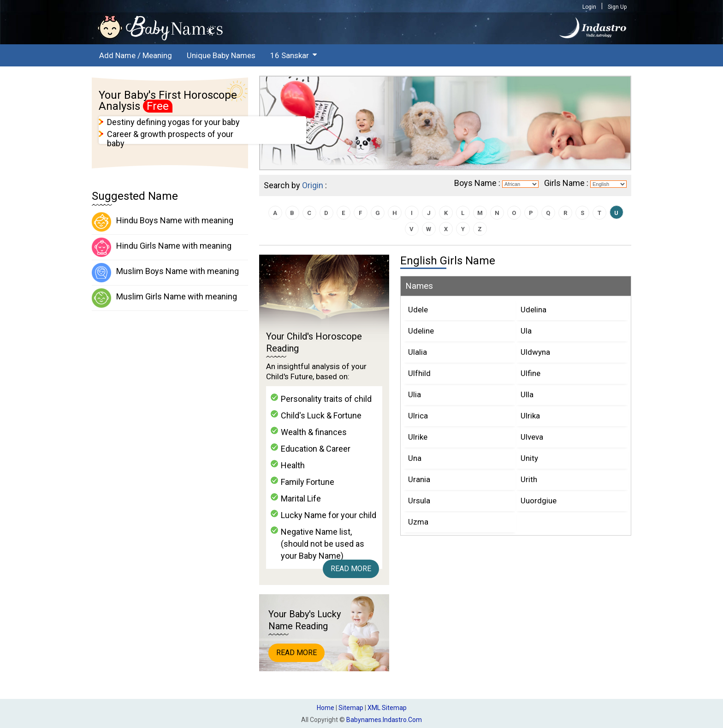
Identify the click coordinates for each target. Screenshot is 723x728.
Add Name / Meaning (136, 55)
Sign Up (617, 7)
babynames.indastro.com (384, 720)
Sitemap (351, 708)
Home (326, 708)
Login (589, 7)
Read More (351, 569)
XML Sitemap (387, 708)
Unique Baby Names (221, 55)
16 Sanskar (290, 55)
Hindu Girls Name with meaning (162, 247)
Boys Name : (477, 183)
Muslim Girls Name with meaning (164, 298)
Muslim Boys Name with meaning (165, 273)
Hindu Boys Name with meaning (163, 222)
